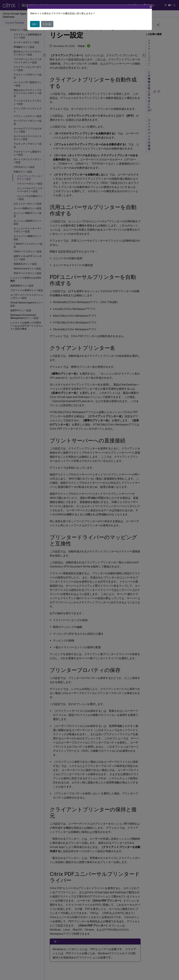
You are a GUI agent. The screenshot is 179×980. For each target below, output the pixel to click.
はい (35, 24)
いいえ (47, 24)
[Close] (151, 7)
